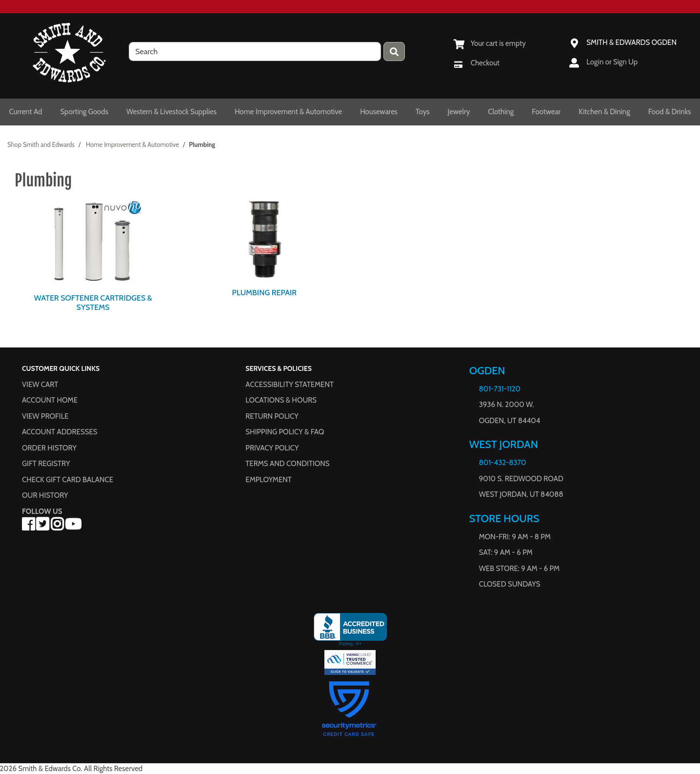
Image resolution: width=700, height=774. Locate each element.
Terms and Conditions (287, 464)
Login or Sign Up (612, 62)
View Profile (45, 416)
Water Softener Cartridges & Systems (93, 303)
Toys (423, 112)
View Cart (40, 385)
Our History (45, 495)
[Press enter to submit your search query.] (394, 51)
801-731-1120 (500, 389)
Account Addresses (60, 432)
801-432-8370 (503, 463)
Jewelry (459, 112)
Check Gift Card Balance (68, 480)
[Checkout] (477, 63)
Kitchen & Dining (604, 112)
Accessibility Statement (290, 385)
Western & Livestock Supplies (171, 112)
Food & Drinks (670, 112)
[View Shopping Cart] (490, 43)
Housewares (379, 112)
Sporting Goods (84, 112)
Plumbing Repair (265, 293)
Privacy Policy (272, 448)
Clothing (501, 112)
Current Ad (25, 112)
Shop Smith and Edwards (41, 144)
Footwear (546, 112)
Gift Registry (46, 464)
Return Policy (272, 416)
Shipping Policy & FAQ (285, 432)
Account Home (50, 400)
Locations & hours (281, 400)
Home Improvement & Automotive (288, 112)
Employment (268, 480)
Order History (49, 448)
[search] (255, 51)
